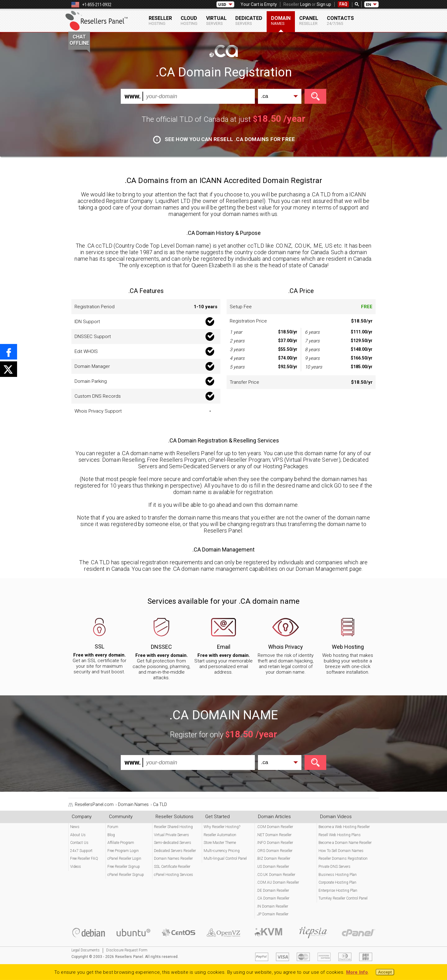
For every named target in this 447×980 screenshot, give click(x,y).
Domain (281, 21)
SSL (99, 646)
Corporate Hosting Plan (337, 882)
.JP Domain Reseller (272, 914)
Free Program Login (123, 851)
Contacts (340, 21)
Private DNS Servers (334, 867)
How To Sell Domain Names (341, 851)
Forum (113, 827)
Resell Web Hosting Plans (340, 835)
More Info (357, 972)
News (75, 827)
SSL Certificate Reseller (172, 867)
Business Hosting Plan (338, 875)
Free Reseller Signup (124, 867)
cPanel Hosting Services (174, 875)
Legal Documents (86, 950)
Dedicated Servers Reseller (175, 851)
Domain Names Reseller (173, 859)
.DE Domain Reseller (273, 891)
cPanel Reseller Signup (126, 875)
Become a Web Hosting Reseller (344, 827)
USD (222, 5)
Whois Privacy (286, 647)
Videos (76, 867)
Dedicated (249, 21)
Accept (385, 972)
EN (369, 5)
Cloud (189, 21)
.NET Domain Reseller (274, 835)
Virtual (216, 21)
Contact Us (79, 843)
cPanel (309, 21)
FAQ (343, 4)
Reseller (160, 21)
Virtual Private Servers (172, 835)
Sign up (324, 4)
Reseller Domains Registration (343, 859)
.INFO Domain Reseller (275, 843)
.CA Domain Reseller (273, 898)
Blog (111, 835)
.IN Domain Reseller (272, 906)
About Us (78, 835)
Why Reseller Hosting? (222, 827)
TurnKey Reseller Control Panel (343, 898)
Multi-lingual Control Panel (225, 859)
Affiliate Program (121, 843)
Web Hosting (348, 647)
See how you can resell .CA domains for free (224, 139)
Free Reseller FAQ (84, 859)
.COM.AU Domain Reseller (278, 882)
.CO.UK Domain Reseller (276, 875)
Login (305, 4)
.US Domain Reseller (273, 867)
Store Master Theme (220, 843)
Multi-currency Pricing (222, 851)
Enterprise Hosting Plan (338, 891)
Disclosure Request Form (127, 950)
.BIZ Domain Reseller (273, 859)
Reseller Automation (220, 835)
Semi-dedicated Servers (173, 843)
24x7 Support (81, 851)
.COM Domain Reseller (275, 827)
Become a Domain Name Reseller (345, 843)
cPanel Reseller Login (124, 859)
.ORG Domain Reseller (274, 851)
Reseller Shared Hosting (173, 827)
